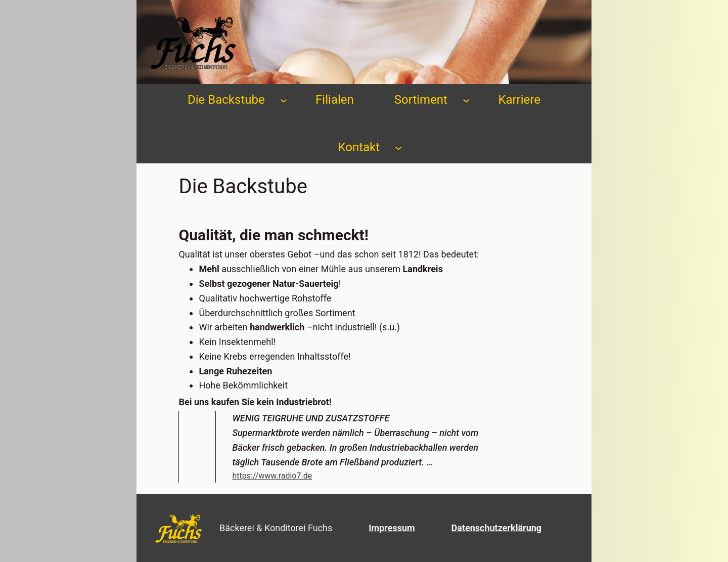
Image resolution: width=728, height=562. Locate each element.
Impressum (392, 528)
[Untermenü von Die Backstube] (284, 100)
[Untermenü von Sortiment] (466, 100)
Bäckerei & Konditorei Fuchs (276, 528)
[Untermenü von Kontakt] (398, 147)
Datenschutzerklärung (497, 528)
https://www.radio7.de (272, 476)
